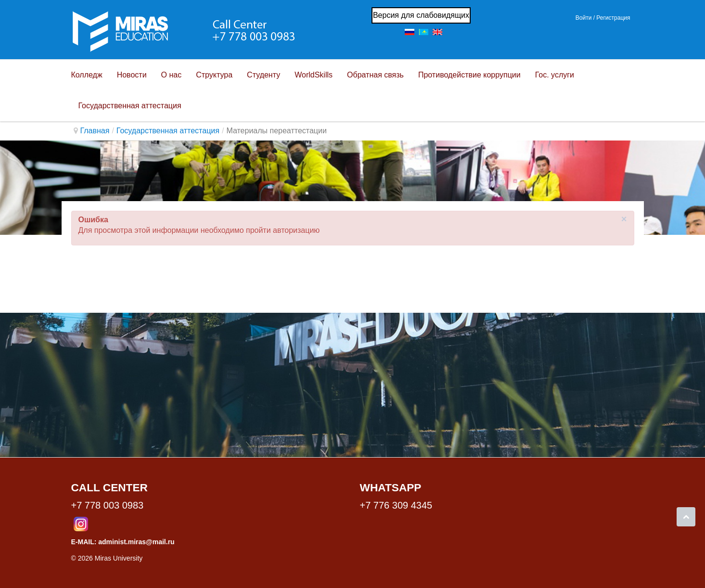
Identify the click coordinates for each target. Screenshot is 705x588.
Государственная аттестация (168, 131)
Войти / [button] (585, 18)
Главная (95, 131)
